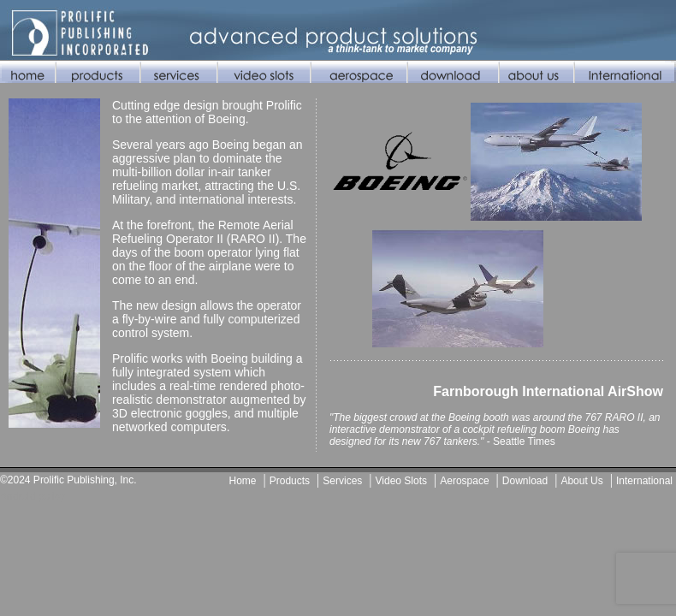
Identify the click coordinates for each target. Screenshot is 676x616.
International (644, 481)
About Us (581, 481)
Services (342, 481)
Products (290, 481)
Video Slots (402, 481)
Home (243, 481)
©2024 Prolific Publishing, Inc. (68, 480)
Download (525, 481)
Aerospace (464, 481)
